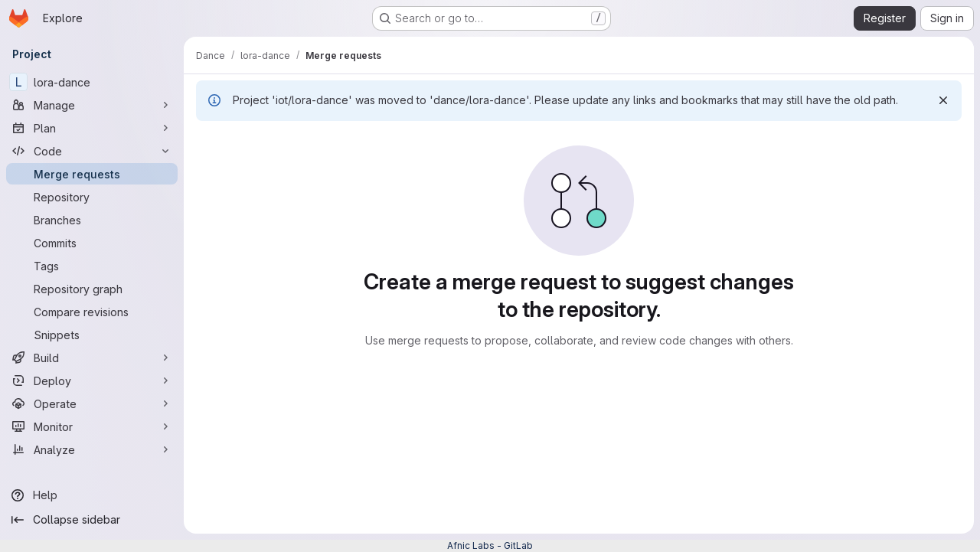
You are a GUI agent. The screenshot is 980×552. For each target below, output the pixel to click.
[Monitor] (92, 426)
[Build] (92, 358)
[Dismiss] (943, 100)
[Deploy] (92, 381)
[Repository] (92, 197)
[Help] (92, 495)
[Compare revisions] (92, 312)
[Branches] (92, 220)
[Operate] (92, 403)
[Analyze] (92, 449)
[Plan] (92, 128)
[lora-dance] (92, 82)
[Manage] (92, 105)
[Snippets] (92, 335)
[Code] (92, 151)
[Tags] (92, 266)
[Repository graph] (92, 289)
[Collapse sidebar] (92, 520)
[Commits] (92, 243)
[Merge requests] (92, 174)
